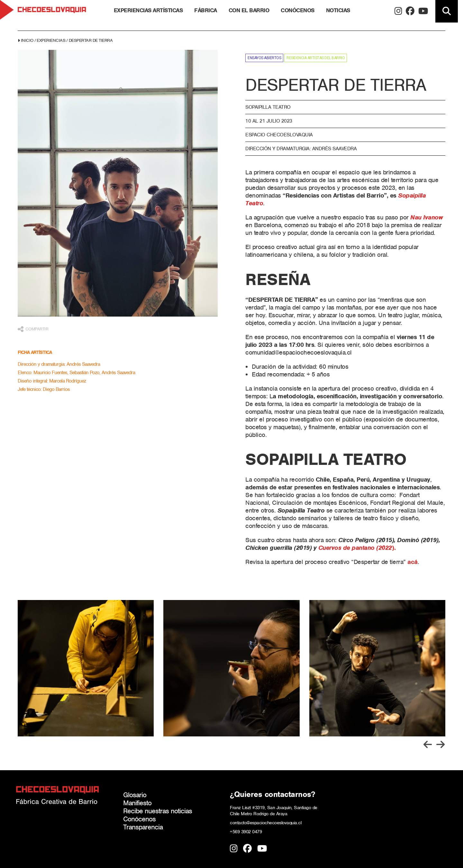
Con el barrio (249, 10)
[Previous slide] (428, 744)
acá (413, 562)
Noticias (338, 10)
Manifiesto (137, 803)
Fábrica (206, 10)
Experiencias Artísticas (148, 10)
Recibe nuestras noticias (158, 811)
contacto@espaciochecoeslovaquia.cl (266, 823)
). (357, 548)
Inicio (27, 40)
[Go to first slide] (440, 744)
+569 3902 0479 (246, 832)
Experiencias (51, 40)
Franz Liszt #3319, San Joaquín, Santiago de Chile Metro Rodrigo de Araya (274, 811)
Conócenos (298, 10)
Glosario (135, 795)
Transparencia (143, 827)
